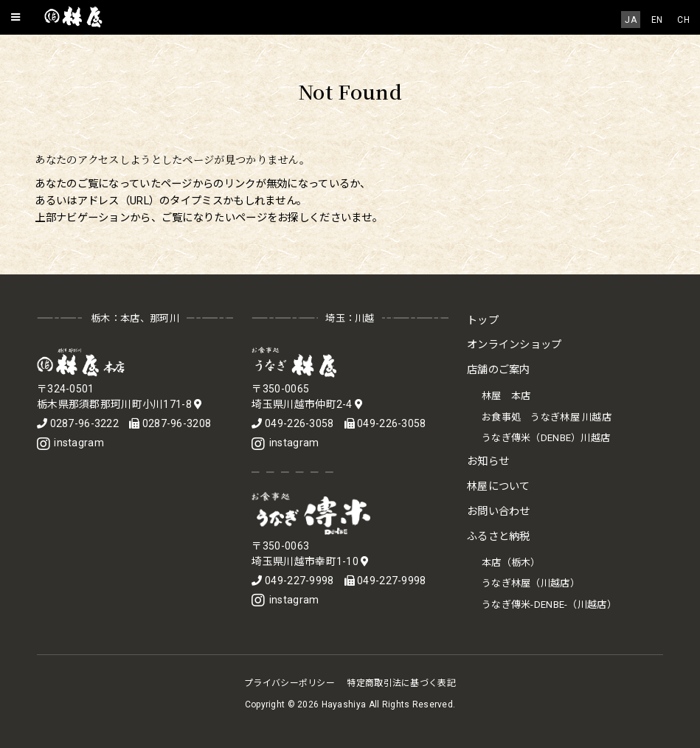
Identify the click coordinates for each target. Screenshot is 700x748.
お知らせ (488, 461)
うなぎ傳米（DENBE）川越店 (546, 438)
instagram (70, 443)
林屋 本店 (506, 396)
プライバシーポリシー (290, 683)
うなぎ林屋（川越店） (531, 583)
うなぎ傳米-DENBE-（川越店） (549, 605)
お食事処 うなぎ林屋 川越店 (547, 417)
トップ (483, 321)
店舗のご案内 (499, 370)
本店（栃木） (511, 562)
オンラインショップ (514, 345)
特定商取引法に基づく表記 (401, 683)
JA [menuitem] (631, 20)
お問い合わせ (499, 512)
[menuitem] (631, 20)
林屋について (499, 486)
